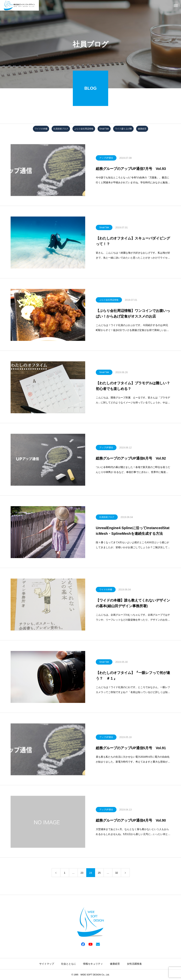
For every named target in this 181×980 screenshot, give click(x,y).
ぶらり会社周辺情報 (84, 129)
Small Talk (104, 129)
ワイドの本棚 (41, 129)
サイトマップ (47, 964)
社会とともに (69, 964)
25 (99, 873)
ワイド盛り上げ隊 (123, 129)
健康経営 (142, 129)
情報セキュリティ (93, 964)
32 (117, 873)
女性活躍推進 (134, 964)
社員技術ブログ (61, 129)
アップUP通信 (106, 158)
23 (82, 873)
